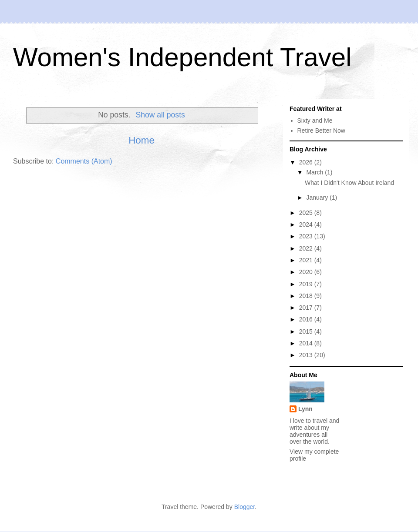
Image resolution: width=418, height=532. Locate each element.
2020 (307, 272)
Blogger (244, 507)
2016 (307, 319)
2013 (307, 355)
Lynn (305, 409)
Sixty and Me (315, 120)
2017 (307, 308)
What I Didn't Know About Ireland (349, 183)
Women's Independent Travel (182, 57)
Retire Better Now (321, 130)
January (318, 197)
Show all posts (160, 115)
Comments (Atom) (84, 161)
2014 (307, 343)
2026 (307, 162)
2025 (307, 213)
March (315, 172)
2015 (307, 331)
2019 (307, 284)
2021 (307, 260)
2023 (307, 236)
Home (142, 140)
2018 (307, 296)
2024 (307, 224)
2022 (307, 248)
